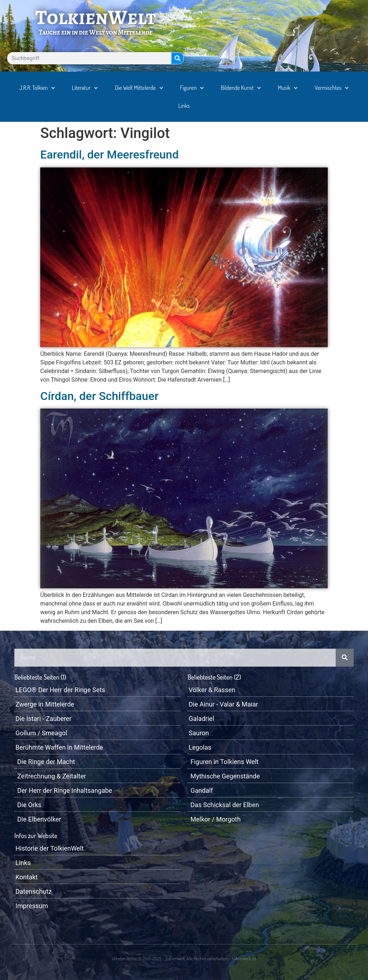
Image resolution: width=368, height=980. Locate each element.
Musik (288, 88)
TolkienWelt (96, 17)
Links (184, 106)
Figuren (192, 88)
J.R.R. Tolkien (37, 88)
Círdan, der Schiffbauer (99, 396)
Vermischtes (332, 88)
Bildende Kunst (241, 88)
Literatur (85, 88)
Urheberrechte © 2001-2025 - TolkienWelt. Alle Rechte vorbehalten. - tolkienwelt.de (184, 958)
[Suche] (178, 58)
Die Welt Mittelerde (139, 88)
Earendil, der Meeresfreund (109, 155)
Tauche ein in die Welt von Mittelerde (95, 32)
